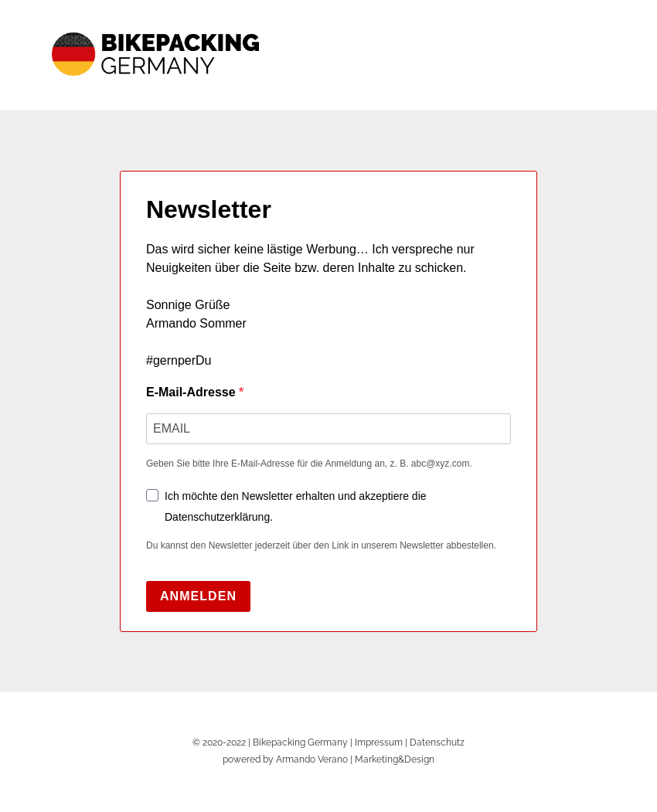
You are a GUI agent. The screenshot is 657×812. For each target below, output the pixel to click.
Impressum (379, 742)
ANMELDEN (198, 596)
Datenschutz (437, 742)
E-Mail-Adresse (192, 392)
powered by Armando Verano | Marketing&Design (328, 759)
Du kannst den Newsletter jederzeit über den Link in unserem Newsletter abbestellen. (321, 545)
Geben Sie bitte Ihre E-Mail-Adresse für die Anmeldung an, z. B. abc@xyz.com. (309, 464)
